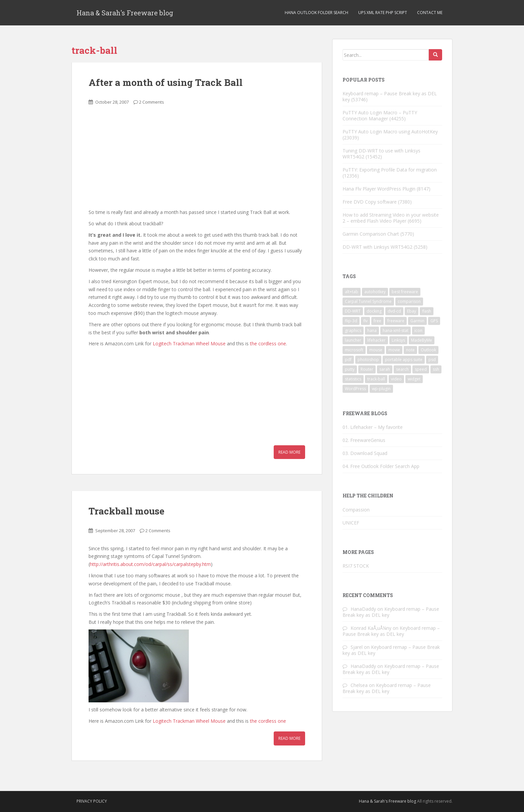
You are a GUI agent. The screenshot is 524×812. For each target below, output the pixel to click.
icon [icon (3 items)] (418, 330)
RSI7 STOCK (356, 566)
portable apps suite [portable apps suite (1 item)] (404, 360)
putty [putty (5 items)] (350, 369)
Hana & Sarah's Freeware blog (125, 13)
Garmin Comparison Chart (371, 234)
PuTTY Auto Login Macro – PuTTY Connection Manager (380, 115)
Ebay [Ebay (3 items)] (412, 311)
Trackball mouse (126, 511)
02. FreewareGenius (364, 440)
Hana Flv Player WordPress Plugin (379, 189)
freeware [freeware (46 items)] (396, 321)
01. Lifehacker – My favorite (373, 427)
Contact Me (430, 13)
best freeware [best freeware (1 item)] (405, 292)
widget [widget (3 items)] (414, 379)
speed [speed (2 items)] (421, 369)
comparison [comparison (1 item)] (409, 301)
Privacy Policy (92, 801)
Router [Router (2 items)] (367, 369)
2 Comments (152, 102)
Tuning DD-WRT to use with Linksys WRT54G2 (381, 154)
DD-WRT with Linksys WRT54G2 (377, 247)
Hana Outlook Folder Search (316, 13)
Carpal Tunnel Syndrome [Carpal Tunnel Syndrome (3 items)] (368, 301)
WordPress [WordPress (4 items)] (355, 389)
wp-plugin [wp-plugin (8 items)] (381, 389)
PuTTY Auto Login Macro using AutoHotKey (390, 132)
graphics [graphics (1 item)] (353, 330)
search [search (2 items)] (402, 369)
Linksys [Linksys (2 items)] (398, 340)
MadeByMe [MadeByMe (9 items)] (422, 340)
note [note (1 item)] (410, 350)
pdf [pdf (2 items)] (348, 360)
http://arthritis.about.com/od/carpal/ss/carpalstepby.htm (150, 564)
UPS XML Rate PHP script (383, 13)
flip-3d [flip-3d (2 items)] (351, 321)
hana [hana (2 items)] (372, 330)
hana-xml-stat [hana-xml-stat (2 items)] (396, 330)
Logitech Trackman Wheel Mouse (189, 343)
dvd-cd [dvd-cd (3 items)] (394, 311)
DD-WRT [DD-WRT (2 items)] (353, 311)
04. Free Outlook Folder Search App (381, 466)
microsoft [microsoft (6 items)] (354, 350)
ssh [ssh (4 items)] (436, 369)
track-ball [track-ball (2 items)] (376, 379)
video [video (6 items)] (396, 379)
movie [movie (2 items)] (394, 350)
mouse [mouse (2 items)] (376, 350)
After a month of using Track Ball (166, 82)
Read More (289, 452)
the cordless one (268, 343)
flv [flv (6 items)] (365, 321)
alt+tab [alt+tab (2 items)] (352, 292)
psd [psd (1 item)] (432, 360)
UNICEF (351, 523)
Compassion (356, 510)
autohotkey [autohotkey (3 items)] (375, 292)
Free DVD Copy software (370, 202)
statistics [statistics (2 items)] (353, 379)
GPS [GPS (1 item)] (434, 321)
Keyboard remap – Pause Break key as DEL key (390, 96)
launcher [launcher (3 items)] (353, 340)
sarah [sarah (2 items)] (385, 369)
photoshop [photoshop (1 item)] (368, 360)
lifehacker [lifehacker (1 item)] (376, 340)
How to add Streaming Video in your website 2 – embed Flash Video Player (391, 218)
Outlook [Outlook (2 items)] (428, 350)
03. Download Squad (365, 453)
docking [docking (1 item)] (374, 311)
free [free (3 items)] (377, 321)
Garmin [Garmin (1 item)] (417, 321)
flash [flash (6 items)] (427, 311)
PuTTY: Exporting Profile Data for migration (390, 170)
